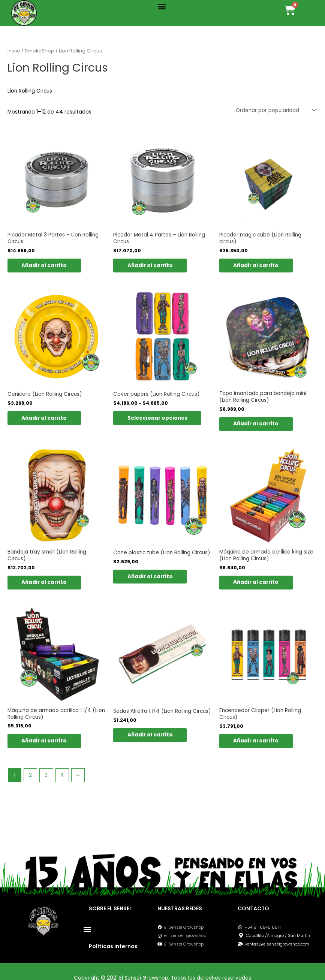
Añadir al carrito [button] (45, 266)
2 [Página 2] (30, 776)
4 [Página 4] (62, 776)
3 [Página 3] (46, 776)
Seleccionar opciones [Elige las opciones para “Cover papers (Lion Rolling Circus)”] (158, 418)
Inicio (14, 51)
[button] (162, 6)
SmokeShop (40, 51)
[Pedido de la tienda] (275, 110)
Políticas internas (113, 946)
